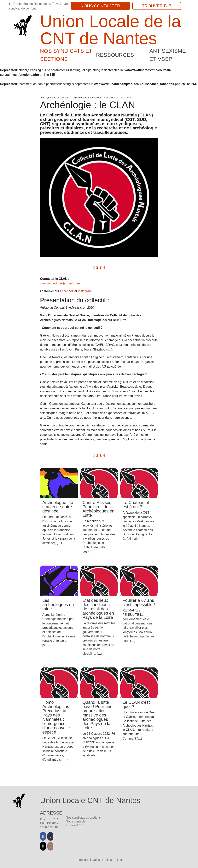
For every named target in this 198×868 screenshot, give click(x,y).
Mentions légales (89, 860)
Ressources (115, 55)
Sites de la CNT (115, 860)
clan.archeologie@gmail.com (60, 283)
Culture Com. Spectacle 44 (87, 98)
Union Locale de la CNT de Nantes (111, 30)
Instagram (85, 291)
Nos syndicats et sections (55, 98)
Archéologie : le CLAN (118, 98)
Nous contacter (100, 6)
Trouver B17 (157, 6)
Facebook (67, 291)
